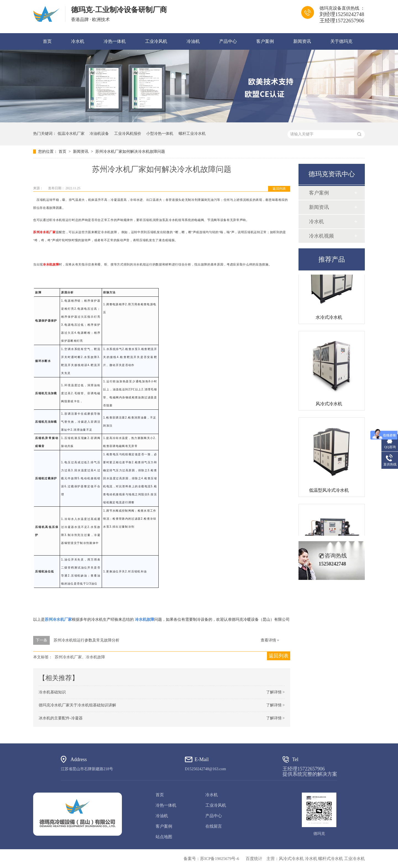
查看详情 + (270, 640)
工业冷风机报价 (128, 134)
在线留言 (214, 826)
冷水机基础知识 (52, 692)
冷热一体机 (115, 41)
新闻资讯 (302, 41)
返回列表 (279, 189)
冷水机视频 (321, 236)
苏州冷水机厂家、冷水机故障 (80, 657)
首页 (47, 41)
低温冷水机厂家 (71, 134)
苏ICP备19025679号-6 (220, 859)
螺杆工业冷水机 (192, 134)
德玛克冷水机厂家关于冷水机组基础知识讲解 (77, 705)
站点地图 (164, 837)
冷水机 (78, 41)
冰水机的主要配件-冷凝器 (61, 718)
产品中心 (228, 41)
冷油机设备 (99, 134)
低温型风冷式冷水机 (329, 492)
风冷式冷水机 (329, 405)
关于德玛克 (341, 41)
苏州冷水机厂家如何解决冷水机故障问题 (130, 152)
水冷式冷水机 (329, 319)
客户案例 (265, 41)
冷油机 (193, 41)
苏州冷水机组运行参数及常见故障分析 (87, 640)
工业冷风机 (156, 41)
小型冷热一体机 (160, 134)
